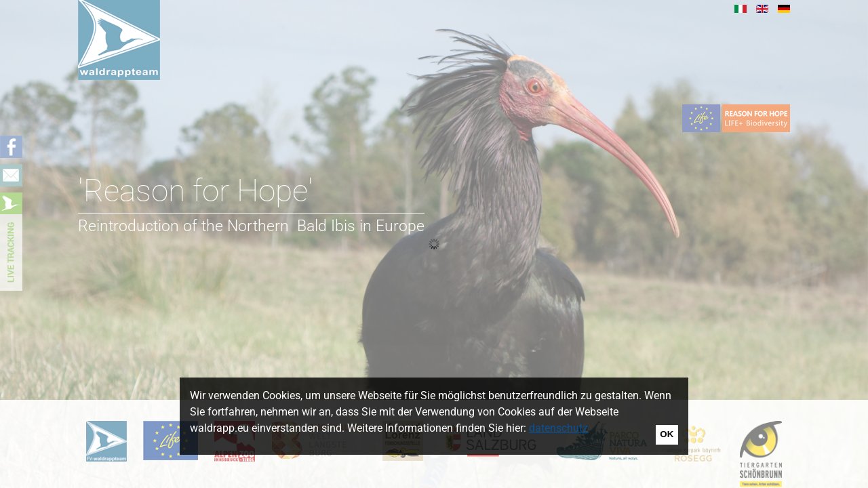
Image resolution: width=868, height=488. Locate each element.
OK (667, 434)
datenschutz (558, 428)
